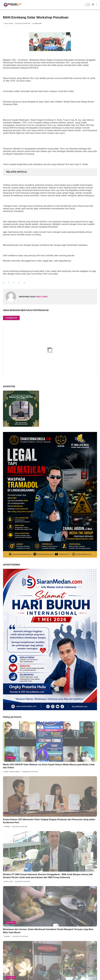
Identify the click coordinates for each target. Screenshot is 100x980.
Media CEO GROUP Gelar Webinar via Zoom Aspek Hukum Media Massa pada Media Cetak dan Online (49, 766)
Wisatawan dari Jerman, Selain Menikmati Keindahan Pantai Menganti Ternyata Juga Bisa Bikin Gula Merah (48, 931)
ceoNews (11, 758)
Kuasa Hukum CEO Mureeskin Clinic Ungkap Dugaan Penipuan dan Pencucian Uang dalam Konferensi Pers (49, 821)
